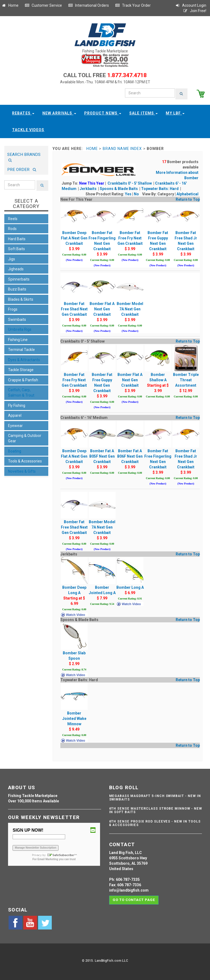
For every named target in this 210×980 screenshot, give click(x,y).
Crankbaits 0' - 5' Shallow (130, 183)
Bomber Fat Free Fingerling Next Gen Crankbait (102, 232)
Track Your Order (133, 5)
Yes (128, 193)
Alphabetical (187, 193)
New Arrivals (59, 113)
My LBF (175, 113)
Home (10, 5)
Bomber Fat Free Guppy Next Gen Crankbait (158, 232)
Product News (103, 113)
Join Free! (195, 11)
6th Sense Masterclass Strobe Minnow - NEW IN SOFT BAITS (156, 810)
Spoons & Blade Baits (119, 188)
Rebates (23, 113)
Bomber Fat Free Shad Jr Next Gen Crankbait (186, 232)
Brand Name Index (122, 148)
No (136, 193)
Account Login (191, 5)
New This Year (92, 183)
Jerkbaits (89, 188)
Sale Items (143, 113)
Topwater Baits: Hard (160, 188)
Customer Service (43, 5)
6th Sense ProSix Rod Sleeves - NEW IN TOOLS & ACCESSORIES (155, 823)
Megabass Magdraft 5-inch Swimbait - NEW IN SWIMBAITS (155, 797)
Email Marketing (48, 859)
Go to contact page (134, 899)
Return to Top (188, 199)
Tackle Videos (28, 129)
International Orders (89, 5)
